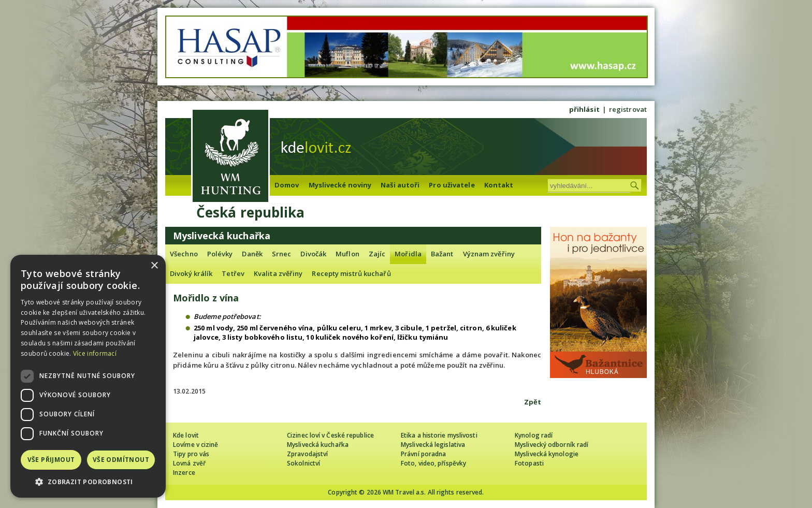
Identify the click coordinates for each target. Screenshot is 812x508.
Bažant (442, 254)
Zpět (533, 402)
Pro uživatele (452, 185)
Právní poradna (423, 454)
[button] (88, 482)
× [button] (154, 266)
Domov (287, 185)
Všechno (184, 254)
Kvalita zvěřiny (278, 273)
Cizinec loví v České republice (330, 435)
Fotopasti (529, 463)
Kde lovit (186, 435)
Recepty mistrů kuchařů (351, 273)
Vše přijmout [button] (51, 460)
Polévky (220, 254)
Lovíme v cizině (196, 445)
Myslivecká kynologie (547, 454)
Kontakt (499, 185)
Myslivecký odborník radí (552, 445)
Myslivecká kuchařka (318, 445)
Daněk (252, 254)
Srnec (282, 254)
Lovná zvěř (189, 463)
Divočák (313, 254)
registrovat (628, 109)
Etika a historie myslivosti (439, 435)
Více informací (95, 353)
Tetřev (233, 273)
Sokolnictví (303, 463)
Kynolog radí (534, 435)
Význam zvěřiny (489, 254)
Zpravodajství (307, 454)
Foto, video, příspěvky (433, 463)
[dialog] (88, 376)
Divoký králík (191, 273)
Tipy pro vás (191, 454)
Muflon (347, 254)
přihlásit (584, 109)
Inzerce (184, 473)
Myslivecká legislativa (433, 445)
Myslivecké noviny (340, 185)
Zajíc (377, 254)
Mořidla (408, 254)
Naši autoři (400, 185)
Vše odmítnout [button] (121, 460)
